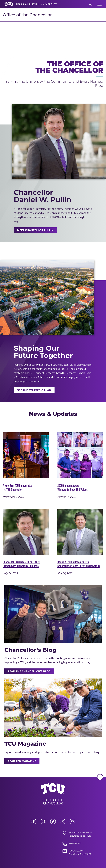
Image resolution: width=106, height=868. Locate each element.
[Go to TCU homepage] (31, 4)
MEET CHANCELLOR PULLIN (35, 230)
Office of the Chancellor (27, 15)
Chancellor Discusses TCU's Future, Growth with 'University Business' (22, 564)
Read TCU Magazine (22, 761)
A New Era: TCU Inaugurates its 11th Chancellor (18, 488)
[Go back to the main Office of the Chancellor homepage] (53, 795)
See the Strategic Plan (34, 390)
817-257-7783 (75, 843)
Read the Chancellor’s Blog (29, 671)
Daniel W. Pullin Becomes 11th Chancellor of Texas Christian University (79, 564)
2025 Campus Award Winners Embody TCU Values (73, 488)
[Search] (90, 4)
